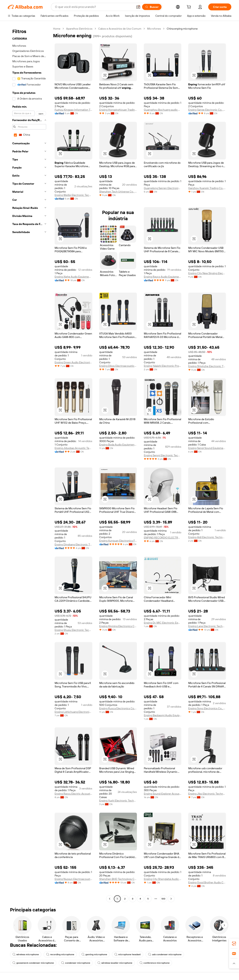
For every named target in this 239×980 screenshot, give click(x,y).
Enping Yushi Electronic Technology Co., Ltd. (118, 801)
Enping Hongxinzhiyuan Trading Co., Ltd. (118, 110)
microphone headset (128, 954)
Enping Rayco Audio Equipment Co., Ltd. (163, 277)
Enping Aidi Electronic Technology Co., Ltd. (207, 537)
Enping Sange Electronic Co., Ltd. (207, 110)
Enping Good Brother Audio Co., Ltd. (207, 882)
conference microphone (155, 963)
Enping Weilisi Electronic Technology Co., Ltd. (73, 195)
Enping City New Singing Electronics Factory (207, 273)
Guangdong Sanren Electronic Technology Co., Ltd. (163, 188)
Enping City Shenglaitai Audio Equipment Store (163, 879)
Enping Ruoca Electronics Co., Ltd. (118, 708)
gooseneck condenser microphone (33, 963)
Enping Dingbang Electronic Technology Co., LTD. (73, 544)
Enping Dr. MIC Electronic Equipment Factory (163, 623)
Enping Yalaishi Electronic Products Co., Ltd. (163, 366)
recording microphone (60, 954)
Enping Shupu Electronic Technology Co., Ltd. (73, 630)
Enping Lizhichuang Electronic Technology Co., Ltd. (73, 712)
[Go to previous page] (110, 899)
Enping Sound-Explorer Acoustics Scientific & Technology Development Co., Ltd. (163, 794)
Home (57, 29)
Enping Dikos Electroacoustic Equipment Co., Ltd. (118, 366)
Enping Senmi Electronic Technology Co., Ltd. (163, 455)
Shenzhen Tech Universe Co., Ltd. (118, 192)
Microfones (154, 29)
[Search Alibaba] (94, 7)
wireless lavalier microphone (115, 963)
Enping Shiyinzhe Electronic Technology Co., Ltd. (207, 366)
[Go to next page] (171, 899)
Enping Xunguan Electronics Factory (118, 541)
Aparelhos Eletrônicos (79, 29)
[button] (138, 7)
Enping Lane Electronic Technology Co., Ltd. (207, 626)
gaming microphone (94, 954)
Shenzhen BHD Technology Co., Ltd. (118, 879)
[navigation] (29, 464)
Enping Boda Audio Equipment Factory (118, 445)
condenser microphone (76, 963)
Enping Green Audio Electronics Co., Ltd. (73, 362)
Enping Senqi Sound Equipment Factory (207, 448)
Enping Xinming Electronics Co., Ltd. (118, 626)
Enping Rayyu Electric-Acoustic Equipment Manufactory (73, 794)
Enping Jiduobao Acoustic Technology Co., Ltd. (73, 448)
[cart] (190, 7)
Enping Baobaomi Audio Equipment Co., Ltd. (163, 715)
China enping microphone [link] (182, 29)
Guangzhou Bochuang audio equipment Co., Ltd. (163, 110)
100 (163, 899)
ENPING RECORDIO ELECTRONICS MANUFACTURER (163, 538)
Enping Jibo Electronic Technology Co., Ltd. (207, 794)
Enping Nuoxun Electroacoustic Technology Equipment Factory (73, 879)
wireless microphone (26, 954)
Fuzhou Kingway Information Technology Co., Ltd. (73, 110)
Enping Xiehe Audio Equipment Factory (73, 277)
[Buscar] (152, 7)
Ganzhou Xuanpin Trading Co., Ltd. (207, 188)
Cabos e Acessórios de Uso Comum (120, 29)
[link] (234, 943)
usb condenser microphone (165, 954)
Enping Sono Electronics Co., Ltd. (207, 708)
